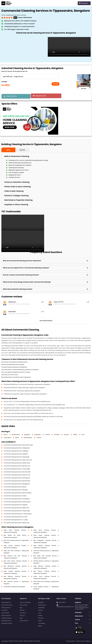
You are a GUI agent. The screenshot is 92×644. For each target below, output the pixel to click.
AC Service (4, 610)
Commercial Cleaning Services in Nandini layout (17, 502)
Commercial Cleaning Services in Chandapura (17, 499)
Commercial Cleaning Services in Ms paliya (16, 490)
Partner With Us (24, 621)
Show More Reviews (46, 321)
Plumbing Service (6, 621)
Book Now (84, 89)
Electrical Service (6, 615)
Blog (21, 608)
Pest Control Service (7, 605)
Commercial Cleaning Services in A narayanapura (18, 514)
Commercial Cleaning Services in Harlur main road (18, 460)
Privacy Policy (24, 605)
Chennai (47, 435)
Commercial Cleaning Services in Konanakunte (17, 478)
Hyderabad (38, 435)
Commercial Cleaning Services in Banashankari (17, 481)
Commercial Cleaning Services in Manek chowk (17, 463)
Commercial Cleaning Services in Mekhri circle (17, 523)
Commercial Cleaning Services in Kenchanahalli (17, 472)
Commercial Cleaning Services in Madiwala (16, 454)
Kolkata (75, 435)
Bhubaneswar (16, 435)
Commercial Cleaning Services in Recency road (17, 475)
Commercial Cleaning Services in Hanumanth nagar (18, 445)
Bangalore (27, 435)
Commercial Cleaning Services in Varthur (15, 496)
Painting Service (6, 608)
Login (21, 618)
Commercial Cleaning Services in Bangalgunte (17, 484)
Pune (83, 435)
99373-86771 (62, 602)
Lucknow (39, 438)
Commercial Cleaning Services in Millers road (16, 508)
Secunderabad (28, 438)
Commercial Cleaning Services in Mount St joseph (18, 493)
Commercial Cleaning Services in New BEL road (17, 466)
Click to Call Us (12, 96)
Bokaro (17, 438)
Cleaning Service (6, 602)
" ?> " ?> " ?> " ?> (30, 77)
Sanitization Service (7, 623)
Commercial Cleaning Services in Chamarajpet (17, 469)
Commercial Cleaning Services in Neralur (15, 487)
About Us (22, 615)
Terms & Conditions (25, 602)
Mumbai (66, 435)
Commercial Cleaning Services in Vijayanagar (17, 457)
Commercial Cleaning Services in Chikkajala (16, 451)
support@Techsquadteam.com (65, 607)
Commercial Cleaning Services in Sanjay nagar (17, 511)
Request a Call (40, 96)
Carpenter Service (6, 618)
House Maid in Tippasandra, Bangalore (14, 587)
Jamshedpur (7, 438)
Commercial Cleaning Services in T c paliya (16, 520)
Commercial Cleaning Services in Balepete (16, 505)
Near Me (22, 610)
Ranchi (6, 435)
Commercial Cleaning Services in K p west (15, 517)
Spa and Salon (5, 613)
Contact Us (23, 613)
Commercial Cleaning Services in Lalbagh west (17, 448)
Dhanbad (57, 435)
